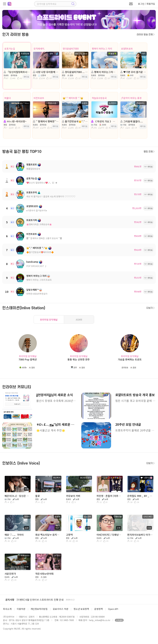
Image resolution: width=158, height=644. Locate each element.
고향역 (69, 535)
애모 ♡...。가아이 (14, 535)
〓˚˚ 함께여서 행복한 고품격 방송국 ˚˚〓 (44, 238)
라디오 (26, 77)
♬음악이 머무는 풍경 (131, 98)
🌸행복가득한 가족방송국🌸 (39, 224)
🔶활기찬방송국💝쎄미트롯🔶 (40, 252)
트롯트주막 (32, 192)
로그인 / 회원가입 (146, 4)
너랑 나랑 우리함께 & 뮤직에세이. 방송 (46, 72)
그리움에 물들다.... (132, 121)
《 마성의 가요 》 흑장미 (104, 121)
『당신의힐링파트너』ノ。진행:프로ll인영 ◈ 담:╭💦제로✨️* (17, 72)
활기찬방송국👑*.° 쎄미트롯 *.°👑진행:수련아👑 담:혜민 (75, 121)
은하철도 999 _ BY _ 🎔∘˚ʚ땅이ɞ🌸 (140, 496)
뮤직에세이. (39, 49)
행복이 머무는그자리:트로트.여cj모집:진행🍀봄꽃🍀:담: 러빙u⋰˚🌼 (104, 72)
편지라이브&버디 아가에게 (140, 535)
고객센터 (119, 620)
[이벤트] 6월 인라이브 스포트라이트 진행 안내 (40, 600)
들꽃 (38, 496)
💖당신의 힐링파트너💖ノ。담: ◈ (42, 183)
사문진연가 (10, 574)
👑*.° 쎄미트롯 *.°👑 (73, 98)
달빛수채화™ (32, 290)
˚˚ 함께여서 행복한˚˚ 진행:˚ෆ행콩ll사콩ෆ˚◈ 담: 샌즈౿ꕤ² (46, 121)
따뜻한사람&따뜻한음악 (37, 294)
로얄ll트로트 (127, 49)
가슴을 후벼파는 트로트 (130, 359)
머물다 (8, 98)
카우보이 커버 (73, 496)
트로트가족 (32, 220)
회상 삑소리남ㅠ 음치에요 (48, 535)
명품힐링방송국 (33, 169)
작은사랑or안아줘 (44, 574)
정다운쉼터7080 (71, 49)
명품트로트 (32, 164)
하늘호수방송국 (99, 98)
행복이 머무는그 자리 (102, 49)
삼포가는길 (10, 49)
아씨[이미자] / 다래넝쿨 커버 (109, 535)
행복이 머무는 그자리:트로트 (39, 280)
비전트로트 (39, 98)
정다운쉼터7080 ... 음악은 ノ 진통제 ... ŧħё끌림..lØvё (75, 72)
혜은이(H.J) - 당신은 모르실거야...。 (17, 496)
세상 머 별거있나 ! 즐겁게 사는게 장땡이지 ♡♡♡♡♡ (51, 196)
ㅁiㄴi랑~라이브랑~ (15, 121)
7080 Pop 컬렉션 (28, 359)
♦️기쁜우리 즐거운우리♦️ (37, 210)
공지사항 (10, 600)
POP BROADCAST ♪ (37, 266)
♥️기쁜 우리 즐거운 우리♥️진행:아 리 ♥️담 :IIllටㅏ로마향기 (133, 72)
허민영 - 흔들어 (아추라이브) (109, 496)
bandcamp (32, 262)
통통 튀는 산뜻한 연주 (79, 359)
